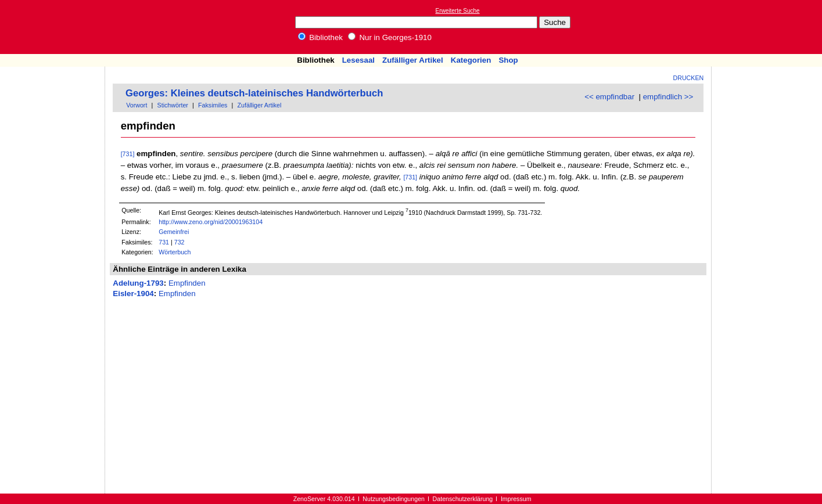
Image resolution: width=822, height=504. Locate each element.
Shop (508, 60)
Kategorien (471, 60)
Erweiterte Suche (458, 11)
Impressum (516, 499)
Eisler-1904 (133, 294)
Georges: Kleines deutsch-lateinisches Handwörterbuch (254, 93)
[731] (128, 154)
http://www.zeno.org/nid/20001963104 (211, 222)
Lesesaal (358, 60)
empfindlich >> (668, 97)
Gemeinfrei (174, 232)
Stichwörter (173, 105)
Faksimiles (213, 105)
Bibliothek (321, 37)
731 (164, 242)
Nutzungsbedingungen (394, 499)
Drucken (689, 78)
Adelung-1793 (138, 283)
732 (180, 242)
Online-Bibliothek (55, 27)
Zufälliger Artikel (413, 60)
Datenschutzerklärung (463, 499)
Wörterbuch (175, 252)
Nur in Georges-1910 (390, 37)
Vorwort (137, 105)
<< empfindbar (609, 97)
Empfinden (187, 283)
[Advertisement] (769, 27)
